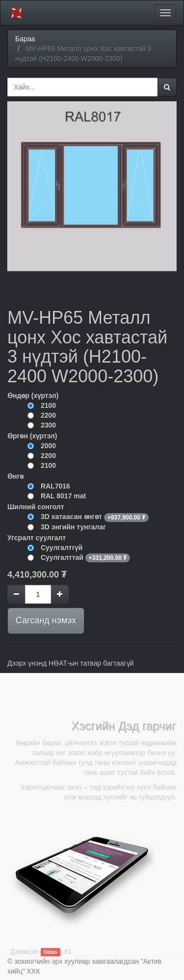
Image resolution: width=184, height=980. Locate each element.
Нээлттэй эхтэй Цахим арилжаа (124, 951)
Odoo (50, 952)
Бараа (25, 39)
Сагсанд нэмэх (46, 620)
